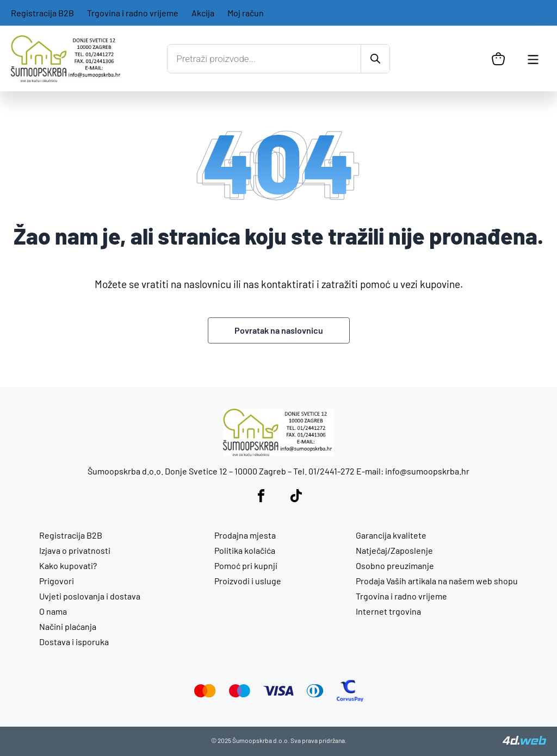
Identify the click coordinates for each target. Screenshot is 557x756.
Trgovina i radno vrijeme (133, 13)
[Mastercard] (205, 694)
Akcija (203, 13)
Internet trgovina (388, 611)
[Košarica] (498, 59)
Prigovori (57, 581)
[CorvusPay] (350, 698)
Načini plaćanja (68, 626)
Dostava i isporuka (74, 642)
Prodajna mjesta (245, 535)
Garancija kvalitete (391, 535)
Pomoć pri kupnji (246, 566)
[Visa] (278, 692)
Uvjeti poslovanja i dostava (90, 596)
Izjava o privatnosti (75, 550)
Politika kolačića (245, 550)
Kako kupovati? (68, 566)
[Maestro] (240, 694)
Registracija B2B (42, 13)
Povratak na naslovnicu (279, 330)
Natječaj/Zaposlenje (394, 550)
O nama (53, 611)
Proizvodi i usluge (248, 581)
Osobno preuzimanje (395, 566)
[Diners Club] (315, 694)
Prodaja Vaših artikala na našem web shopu (437, 581)
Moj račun (246, 13)
